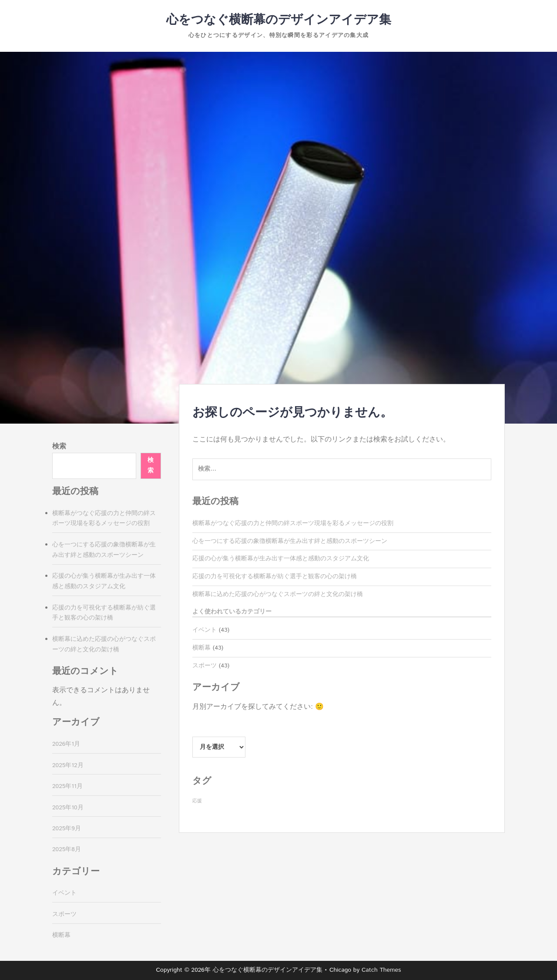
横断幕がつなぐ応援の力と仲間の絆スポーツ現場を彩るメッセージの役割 (293, 523)
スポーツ (205, 666)
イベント (205, 630)
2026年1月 (66, 744)
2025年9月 (67, 828)
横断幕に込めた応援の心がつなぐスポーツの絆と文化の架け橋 (278, 594)
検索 (59, 446)
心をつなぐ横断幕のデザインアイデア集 (279, 20)
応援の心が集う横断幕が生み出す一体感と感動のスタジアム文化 (281, 559)
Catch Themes (381, 970)
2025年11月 (67, 786)
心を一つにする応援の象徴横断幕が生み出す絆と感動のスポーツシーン (290, 541)
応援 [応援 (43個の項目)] (197, 801)
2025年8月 (67, 849)
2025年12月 (68, 765)
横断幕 (201, 648)
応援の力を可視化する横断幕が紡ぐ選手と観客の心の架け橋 (275, 576)
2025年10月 (68, 808)
